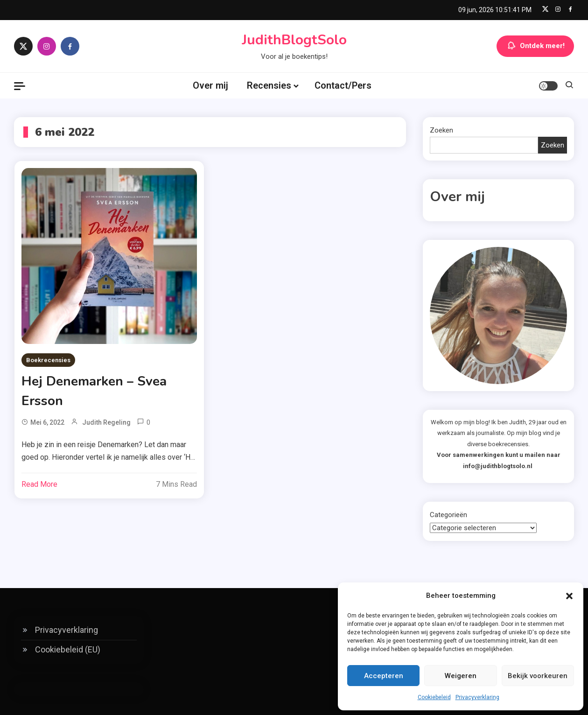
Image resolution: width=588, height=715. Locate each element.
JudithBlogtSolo (294, 40)
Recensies (269, 85)
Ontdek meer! (535, 46)
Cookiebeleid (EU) (68, 649)
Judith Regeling (106, 422)
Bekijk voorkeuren (538, 676)
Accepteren (384, 676)
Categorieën (448, 515)
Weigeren (461, 676)
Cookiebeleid (434, 697)
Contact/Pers (343, 85)
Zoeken (441, 130)
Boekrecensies (48, 360)
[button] (569, 596)
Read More (39, 484)
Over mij (210, 85)
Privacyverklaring (477, 697)
